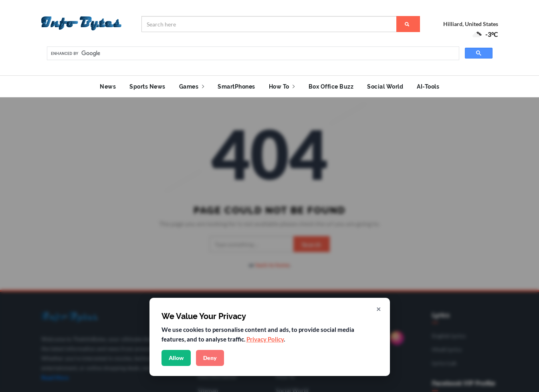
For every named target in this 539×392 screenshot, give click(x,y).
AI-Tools (428, 87)
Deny (210, 358)
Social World (385, 87)
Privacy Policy (265, 339)
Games (192, 87)
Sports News (147, 87)
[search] (252, 54)
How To (282, 87)
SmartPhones (236, 87)
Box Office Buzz (331, 87)
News (108, 87)
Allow (176, 358)
